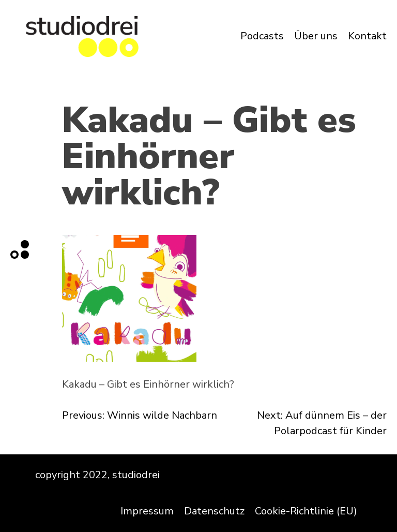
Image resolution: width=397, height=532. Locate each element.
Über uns (316, 36)
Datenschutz (214, 511)
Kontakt (367, 36)
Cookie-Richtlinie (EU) (306, 511)
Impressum (147, 511)
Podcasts (262, 36)
